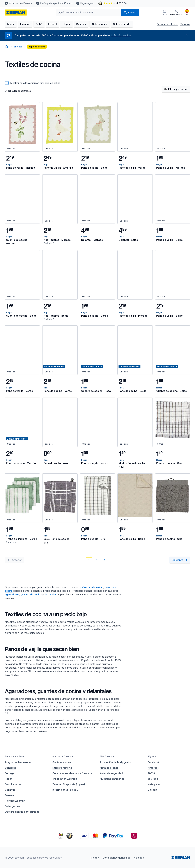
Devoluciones (13, 784)
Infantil (52, 24)
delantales (50, 594)
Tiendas (185, 24)
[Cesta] (165, 13)
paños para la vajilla (91, 587)
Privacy (94, 858)
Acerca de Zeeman (63, 756)
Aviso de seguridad (111, 773)
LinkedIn (152, 790)
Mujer (11, 24)
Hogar (66, 24)
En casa (18, 47)
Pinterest (153, 768)
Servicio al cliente (167, 24)
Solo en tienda (122, 24)
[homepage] (16, 13)
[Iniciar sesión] (176, 13)
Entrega (10, 773)
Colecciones (100, 24)
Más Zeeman (107, 756)
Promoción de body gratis (115, 762)
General (10, 795)
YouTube (153, 779)
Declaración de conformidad (22, 812)
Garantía (10, 790)
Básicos (81, 24)
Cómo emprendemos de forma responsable (74, 773)
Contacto (11, 768)
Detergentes (12, 806)
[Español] (187, 13)
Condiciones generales (116, 858)
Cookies (139, 858)
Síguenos (153, 756)
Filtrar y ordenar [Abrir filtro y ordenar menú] (176, 89)
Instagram (154, 784)
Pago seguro (87, 3)
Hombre (25, 24)
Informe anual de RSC (65, 790)
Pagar (8, 779)
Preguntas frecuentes (18, 762)
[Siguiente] (180, 560)
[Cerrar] (187, 35)
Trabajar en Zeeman (65, 779)
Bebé (39, 24)
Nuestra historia (62, 768)
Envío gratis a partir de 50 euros (56, 3)
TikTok (151, 773)
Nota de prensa (109, 768)
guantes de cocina (31, 594)
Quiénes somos (62, 762)
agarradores (12, 594)
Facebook (153, 762)
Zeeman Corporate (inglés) (69, 784)
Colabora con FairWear (21, 3)
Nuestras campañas (112, 779)
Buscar (130, 13)
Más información (121, 35)
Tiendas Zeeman (15, 801)
